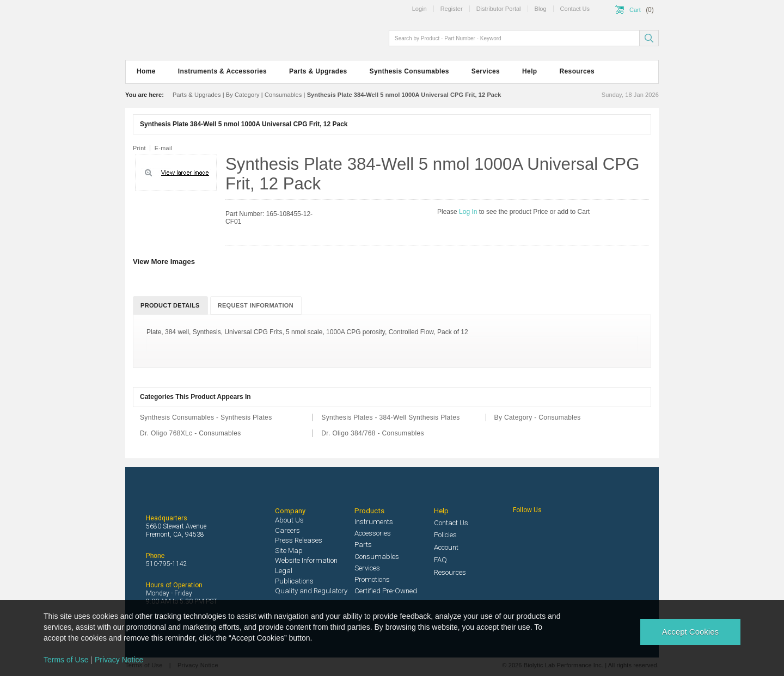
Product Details (170, 305)
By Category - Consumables (538, 417)
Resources (577, 71)
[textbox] (515, 38)
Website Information (306, 560)
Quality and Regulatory (311, 591)
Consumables (283, 95)
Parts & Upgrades (318, 71)
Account (446, 547)
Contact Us (451, 523)
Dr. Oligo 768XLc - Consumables (191, 433)
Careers (287, 530)
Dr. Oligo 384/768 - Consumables (373, 433)
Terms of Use (66, 660)
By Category (243, 95)
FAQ (440, 560)
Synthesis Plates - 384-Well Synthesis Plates (390, 417)
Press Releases (299, 540)
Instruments (374, 522)
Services (486, 71)
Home (146, 71)
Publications (294, 581)
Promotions (372, 579)
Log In (469, 212)
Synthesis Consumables (409, 71)
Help (529, 71)
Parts (363, 545)
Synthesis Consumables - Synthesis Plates (206, 417)
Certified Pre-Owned (386, 591)
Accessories (373, 533)
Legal (284, 571)
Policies (445, 535)
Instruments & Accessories (222, 71)
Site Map (289, 551)
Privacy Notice (119, 660)
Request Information (256, 305)
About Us (289, 520)
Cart (635, 10)
